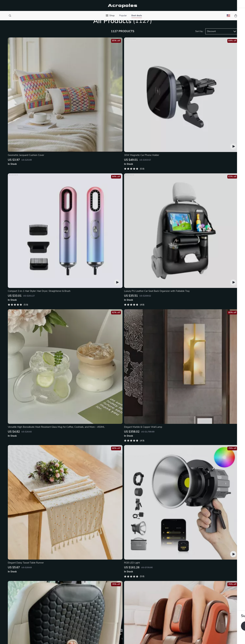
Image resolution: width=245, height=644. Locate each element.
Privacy (109, 638)
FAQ (137, 579)
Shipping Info (142, 574)
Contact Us (141, 569)
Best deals (137, 16)
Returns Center (143, 584)
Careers (91, 579)
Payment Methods (145, 589)
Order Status (142, 594)
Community (93, 620)
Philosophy (93, 615)
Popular (123, 16)
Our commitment (192, 590)
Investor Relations (97, 600)
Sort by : (200, 42)
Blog (90, 569)
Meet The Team (95, 574)
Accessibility (120, 638)
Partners (92, 605)
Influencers (93, 589)
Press (90, 584)
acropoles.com (190, 569)
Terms (102, 638)
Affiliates (92, 594)
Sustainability (95, 610)
